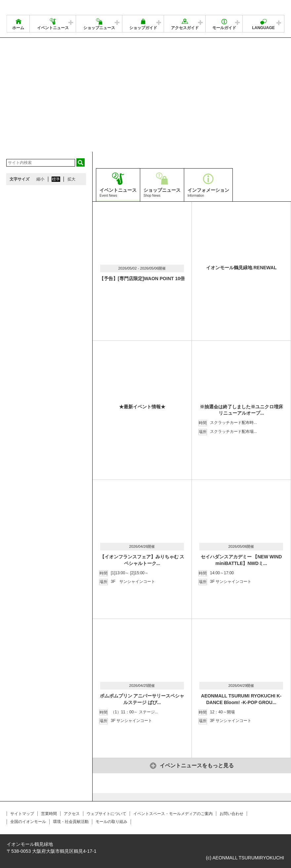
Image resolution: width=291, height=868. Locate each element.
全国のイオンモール (28, 822)
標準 (56, 179)
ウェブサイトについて (106, 814)
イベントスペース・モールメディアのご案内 (173, 814)
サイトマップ (22, 814)
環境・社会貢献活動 (71, 822)
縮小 (40, 179)
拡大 (71, 179)
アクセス (72, 814)
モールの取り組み (111, 822)
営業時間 (49, 814)
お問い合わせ (231, 814)
